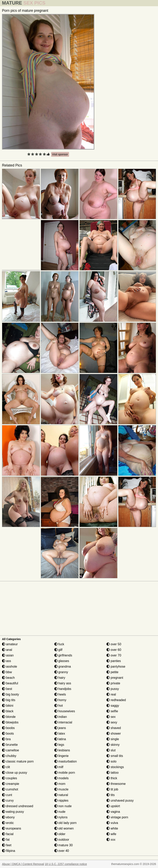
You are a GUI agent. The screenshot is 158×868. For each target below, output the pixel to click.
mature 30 (63, 845)
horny (60, 700)
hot (59, 706)
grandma (63, 667)
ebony (8, 817)
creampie (11, 784)
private (113, 683)
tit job (112, 789)
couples (10, 778)
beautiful (10, 683)
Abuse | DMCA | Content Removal (23, 864)
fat (6, 840)
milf (59, 767)
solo (111, 761)
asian (8, 655)
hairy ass (63, 683)
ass (6, 661)
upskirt (113, 806)
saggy (113, 706)
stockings (115, 767)
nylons (61, 817)
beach (8, 678)
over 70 (114, 655)
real (111, 694)
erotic (8, 823)
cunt (7, 795)
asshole (10, 667)
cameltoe (10, 750)
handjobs (63, 689)
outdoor (62, 840)
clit (6, 767)
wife (111, 834)
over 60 (114, 650)
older (60, 834)
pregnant (115, 678)
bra (6, 739)
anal (7, 650)
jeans (60, 728)
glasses (62, 661)
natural (61, 795)
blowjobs (10, 722)
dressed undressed (18, 806)
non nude (63, 806)
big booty (10, 694)
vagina (113, 812)
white (112, 828)
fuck (59, 644)
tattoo (112, 773)
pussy (113, 689)
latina (60, 739)
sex (111, 717)
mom (60, 784)
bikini (8, 706)
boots (8, 734)
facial (8, 834)
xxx (111, 840)
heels (60, 694)
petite (112, 672)
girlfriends (63, 655)
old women (64, 828)
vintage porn (117, 817)
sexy (112, 722)
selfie (112, 711)
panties (114, 661)
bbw (7, 672)
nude (60, 812)
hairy (60, 678)
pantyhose (116, 667)
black (8, 711)
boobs (8, 728)
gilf (58, 650)
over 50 (114, 644)
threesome (116, 784)
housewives (65, 711)
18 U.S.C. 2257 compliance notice (66, 864)
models (61, 778)
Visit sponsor (60, 154)
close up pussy (15, 773)
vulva (112, 823)
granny (61, 672)
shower (114, 734)
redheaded (116, 700)
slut (111, 750)
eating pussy (13, 812)
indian (61, 717)
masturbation (66, 761)
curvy (8, 801)
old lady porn (65, 823)
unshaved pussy (120, 801)
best (7, 689)
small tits (115, 756)
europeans (12, 828)
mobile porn (65, 773)
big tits (9, 700)
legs (59, 745)
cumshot (10, 789)
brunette (10, 745)
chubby (9, 756)
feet (7, 845)
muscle (61, 789)
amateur (10, 644)
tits (111, 795)
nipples (61, 801)
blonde (9, 717)
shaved (114, 728)
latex (60, 734)
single (113, 739)
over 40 (62, 851)
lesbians (62, 750)
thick (112, 778)
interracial (63, 722)
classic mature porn (18, 761)
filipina (9, 851)
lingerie (61, 756)
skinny (113, 745)
